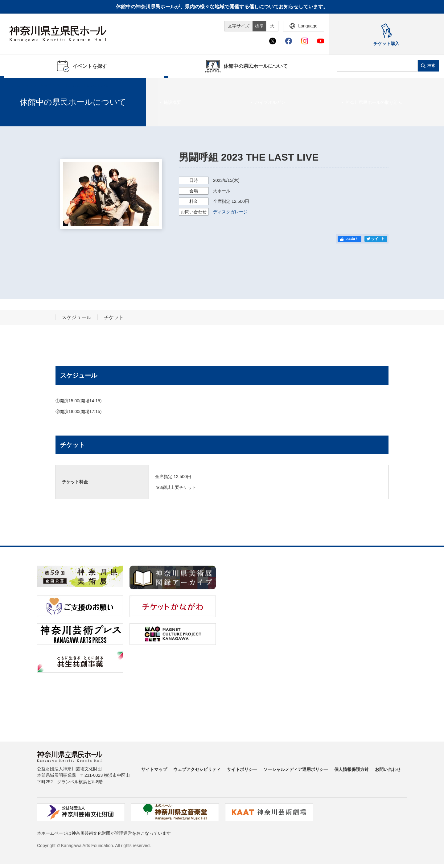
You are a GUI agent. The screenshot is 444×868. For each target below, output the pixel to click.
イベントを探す (39, 85)
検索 (431, 66)
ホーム (15, 85)
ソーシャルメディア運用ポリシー (296, 769)
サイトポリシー (242, 769)
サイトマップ (154, 769)
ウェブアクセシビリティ (197, 769)
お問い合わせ (388, 769)
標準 (259, 26)
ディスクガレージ (230, 212)
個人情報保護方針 (351, 769)
